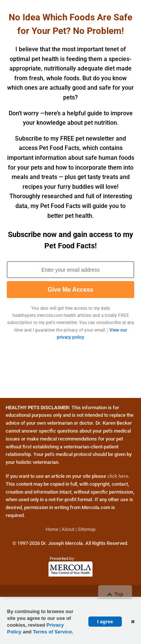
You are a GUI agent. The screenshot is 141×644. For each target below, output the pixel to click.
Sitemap (87, 529)
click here (118, 476)
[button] (132, 621)
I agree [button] (105, 622)
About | (69, 529)
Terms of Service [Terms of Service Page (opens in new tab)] (52, 632)
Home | (53, 529)
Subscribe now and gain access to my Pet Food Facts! (70, 240)
